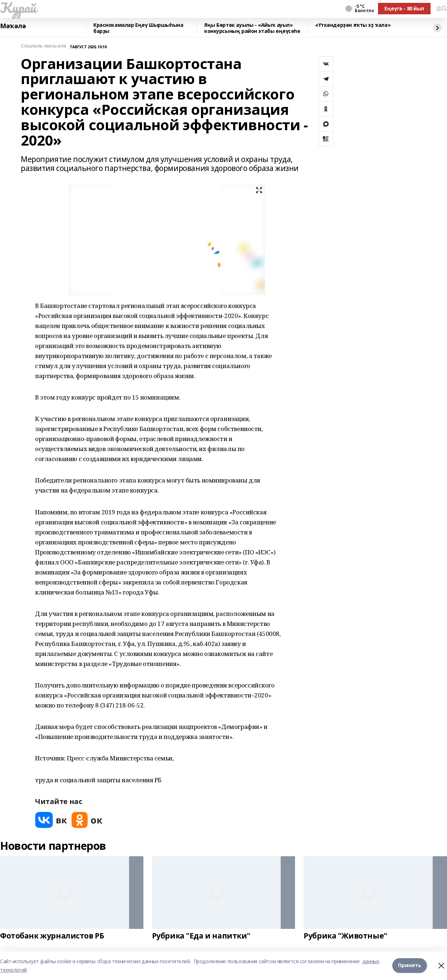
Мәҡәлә (13, 26)
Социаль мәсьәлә (44, 46)
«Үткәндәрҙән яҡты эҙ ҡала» (353, 25)
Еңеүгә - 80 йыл (404, 8)
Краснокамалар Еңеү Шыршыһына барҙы (138, 28)
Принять (410, 966)
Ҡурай (18, 8)
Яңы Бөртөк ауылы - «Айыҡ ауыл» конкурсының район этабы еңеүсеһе (252, 28)
